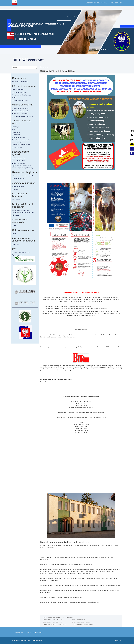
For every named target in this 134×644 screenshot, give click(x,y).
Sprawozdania (17, 200)
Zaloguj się (118, 641)
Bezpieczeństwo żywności (20, 111)
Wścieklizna (16, 135)
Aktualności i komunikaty (20, 82)
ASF (14, 129)
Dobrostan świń (17, 147)
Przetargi (15, 189)
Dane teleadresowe (18, 90)
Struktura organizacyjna (20, 92)
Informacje (15, 215)
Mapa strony (116, 5)
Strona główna (44, 67)
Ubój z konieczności (19, 160)
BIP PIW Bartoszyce (28, 60)
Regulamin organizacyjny (20, 100)
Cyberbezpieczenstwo (19, 255)
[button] (132, 131)
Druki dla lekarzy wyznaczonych (22, 116)
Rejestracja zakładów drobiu (21, 145)
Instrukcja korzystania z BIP (21, 252)
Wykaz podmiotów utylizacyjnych (23, 176)
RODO (14, 226)
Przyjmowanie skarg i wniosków (22, 95)
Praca (14, 234)
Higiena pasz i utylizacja (20, 113)
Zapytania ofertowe (18, 187)
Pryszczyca (16, 127)
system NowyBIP (38, 641)
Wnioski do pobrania (19, 137)
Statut (14, 98)
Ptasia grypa (16, 132)
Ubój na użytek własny (19, 158)
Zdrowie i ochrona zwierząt (21, 108)
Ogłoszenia (16, 244)
